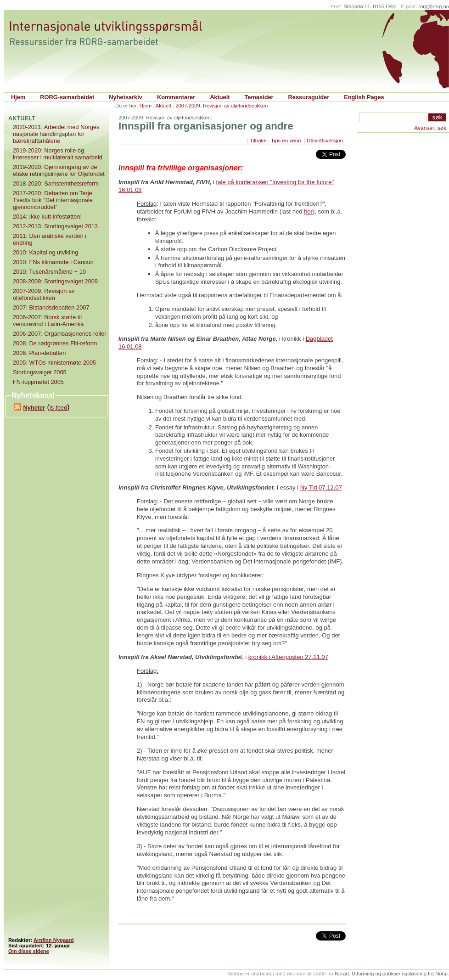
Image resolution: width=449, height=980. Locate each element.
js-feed (58, 408)
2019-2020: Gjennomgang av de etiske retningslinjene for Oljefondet (59, 170)
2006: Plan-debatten (39, 353)
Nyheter (34, 408)
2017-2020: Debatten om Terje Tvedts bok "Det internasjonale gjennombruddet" (53, 200)
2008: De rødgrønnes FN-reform (55, 343)
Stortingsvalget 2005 (40, 372)
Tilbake (258, 141)
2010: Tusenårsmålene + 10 (49, 272)
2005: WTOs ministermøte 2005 (54, 363)
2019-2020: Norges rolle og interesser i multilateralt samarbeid (58, 154)
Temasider (259, 97)
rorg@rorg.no (434, 6)
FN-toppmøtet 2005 (38, 382)
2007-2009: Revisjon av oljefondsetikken (222, 106)
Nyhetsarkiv (126, 97)
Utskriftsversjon (325, 141)
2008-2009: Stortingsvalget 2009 (55, 281)
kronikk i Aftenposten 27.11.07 (288, 657)
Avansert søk (430, 128)
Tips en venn (287, 141)
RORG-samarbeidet (67, 97)
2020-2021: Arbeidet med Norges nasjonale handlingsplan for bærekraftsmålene (56, 134)
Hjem (18, 97)
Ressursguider (309, 97)
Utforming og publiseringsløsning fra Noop (400, 974)
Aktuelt (220, 97)
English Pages (364, 97)
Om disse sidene (29, 951)
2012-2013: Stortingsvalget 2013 (55, 226)
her (308, 211)
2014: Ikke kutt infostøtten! (47, 217)
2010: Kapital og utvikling (45, 252)
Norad (342, 974)
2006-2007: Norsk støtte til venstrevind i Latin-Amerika (48, 321)
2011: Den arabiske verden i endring (50, 239)
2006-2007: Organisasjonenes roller (59, 334)
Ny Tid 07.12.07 (321, 487)
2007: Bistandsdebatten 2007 (51, 307)
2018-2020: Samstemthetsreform (56, 183)
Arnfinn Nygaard (54, 940)
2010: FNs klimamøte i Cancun (53, 262)
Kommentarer (176, 97)
